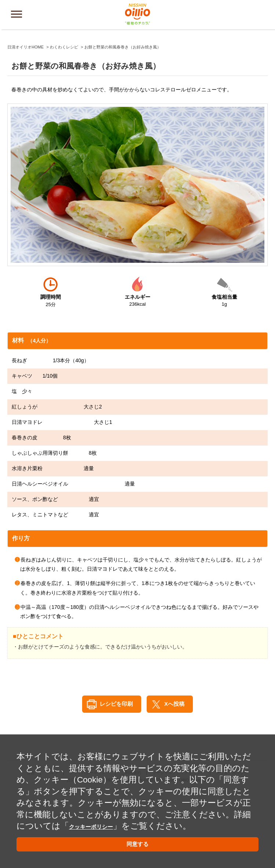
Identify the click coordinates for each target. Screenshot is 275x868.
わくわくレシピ (64, 122)
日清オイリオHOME (25, 122)
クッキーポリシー (104, 820)
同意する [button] (137, 843)
